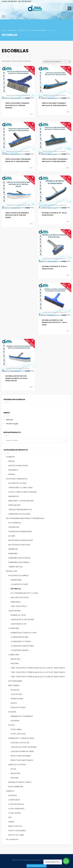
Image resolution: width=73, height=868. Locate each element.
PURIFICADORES (14, 505)
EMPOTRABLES (14, 685)
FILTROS (11, 725)
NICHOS (14, 703)
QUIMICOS (10, 791)
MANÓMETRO (14, 496)
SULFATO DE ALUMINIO (17, 831)
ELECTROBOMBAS (15, 681)
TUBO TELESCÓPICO (19, 606)
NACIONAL (15, 663)
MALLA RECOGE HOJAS (20, 597)
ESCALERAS (15, 721)
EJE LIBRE (12, 536)
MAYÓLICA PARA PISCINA (18, 466)
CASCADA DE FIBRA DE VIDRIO (22, 751)
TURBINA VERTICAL (15, 567)
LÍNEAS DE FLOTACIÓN (17, 765)
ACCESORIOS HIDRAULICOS (17, 479)
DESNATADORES (17, 699)
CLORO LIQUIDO (15, 813)
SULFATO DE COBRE (16, 835)
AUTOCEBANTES (15, 523)
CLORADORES (14, 628)
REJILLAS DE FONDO (18, 707)
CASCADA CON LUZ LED (20, 743)
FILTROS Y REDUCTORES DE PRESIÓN (22, 492)
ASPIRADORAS (16, 580)
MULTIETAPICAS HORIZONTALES (21, 540)
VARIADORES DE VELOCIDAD (19, 514)
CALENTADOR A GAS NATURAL (22, 619)
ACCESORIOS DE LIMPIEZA (18, 575)
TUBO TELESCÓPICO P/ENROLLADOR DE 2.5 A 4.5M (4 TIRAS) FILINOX (38, 668)
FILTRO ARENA (16, 729)
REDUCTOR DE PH (15, 826)
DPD (10, 817)
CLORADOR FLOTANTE (19, 584)
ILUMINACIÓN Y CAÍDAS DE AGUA (21, 738)
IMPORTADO (16, 659)
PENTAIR (9, 420)
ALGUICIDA (13, 795)
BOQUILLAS (15, 690)
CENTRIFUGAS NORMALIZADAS (20, 532)
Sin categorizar (12, 839)
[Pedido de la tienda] (57, 62)
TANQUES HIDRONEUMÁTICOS (20, 510)
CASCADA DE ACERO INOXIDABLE (24, 747)
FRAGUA (11, 461)
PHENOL (11, 822)
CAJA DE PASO (16, 694)
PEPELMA (12, 474)
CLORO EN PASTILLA (16, 804)
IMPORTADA (15, 773)
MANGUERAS (16, 602)
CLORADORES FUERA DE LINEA (22, 646)
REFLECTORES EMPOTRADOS (22, 760)
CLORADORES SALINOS (20, 650)
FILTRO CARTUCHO (18, 734)
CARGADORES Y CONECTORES (20, 488)
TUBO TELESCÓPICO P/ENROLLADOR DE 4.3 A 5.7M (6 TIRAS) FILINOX (38, 672)
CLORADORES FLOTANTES (21, 641)
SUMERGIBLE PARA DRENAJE (19, 562)
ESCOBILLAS (16, 589)
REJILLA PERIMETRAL (16, 787)
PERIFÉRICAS (13, 549)
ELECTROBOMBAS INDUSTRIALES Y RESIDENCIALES (25, 518)
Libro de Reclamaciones (37, 866)
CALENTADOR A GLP (19, 624)
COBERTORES (14, 655)
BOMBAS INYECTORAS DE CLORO (24, 633)
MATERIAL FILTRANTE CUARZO (20, 782)
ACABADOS (10, 457)
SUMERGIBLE (13, 554)
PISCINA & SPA (12, 571)
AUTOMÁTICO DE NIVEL (17, 483)
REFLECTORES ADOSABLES (21, 756)
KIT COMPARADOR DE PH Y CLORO (24, 593)
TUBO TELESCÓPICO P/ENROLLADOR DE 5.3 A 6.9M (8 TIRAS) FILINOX (38, 677)
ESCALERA (12, 712)
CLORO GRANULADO (16, 809)
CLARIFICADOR (14, 800)
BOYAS (13, 769)
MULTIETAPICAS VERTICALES (19, 545)
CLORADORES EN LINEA (20, 637)
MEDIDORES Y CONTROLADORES (21, 501)
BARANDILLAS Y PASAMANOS (22, 716)
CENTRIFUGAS (14, 527)
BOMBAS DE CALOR (18, 615)
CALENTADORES (15, 611)
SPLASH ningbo (12, 424)
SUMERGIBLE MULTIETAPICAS (19, 558)
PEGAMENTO (13, 470)
